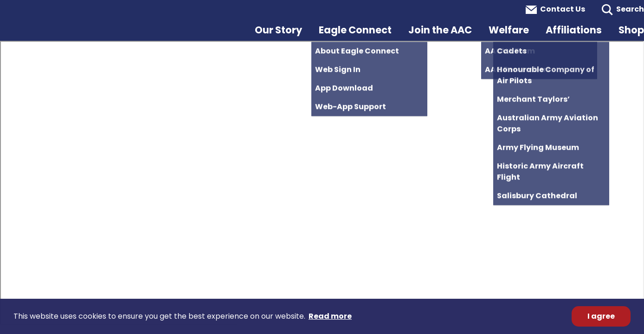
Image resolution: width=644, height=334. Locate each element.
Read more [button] (330, 316)
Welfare (509, 30)
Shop (631, 30)
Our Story (278, 30)
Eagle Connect (355, 30)
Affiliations (574, 30)
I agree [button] (601, 316)
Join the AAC (440, 30)
